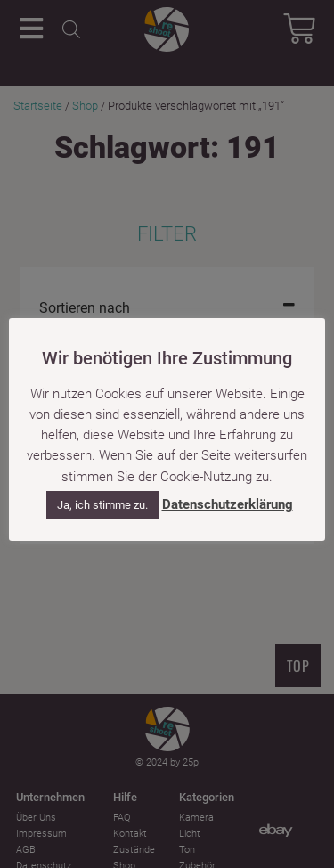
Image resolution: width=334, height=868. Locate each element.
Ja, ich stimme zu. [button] (102, 505)
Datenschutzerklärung (228, 504)
